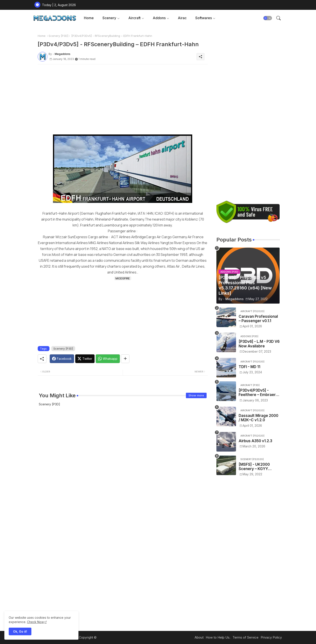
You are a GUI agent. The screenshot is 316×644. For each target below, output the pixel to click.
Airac (182, 18)
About (199, 637)
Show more (196, 395)
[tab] (89, 18)
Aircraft (134, 18)
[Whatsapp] (108, 359)
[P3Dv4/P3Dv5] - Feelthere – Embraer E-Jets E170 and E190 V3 (258, 393)
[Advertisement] (123, 98)
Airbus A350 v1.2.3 (255, 441)
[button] (268, 18)
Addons (159, 18)
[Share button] (125, 359)
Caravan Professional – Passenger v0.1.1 (258, 319)
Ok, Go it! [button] (20, 631)
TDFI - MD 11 (249, 367)
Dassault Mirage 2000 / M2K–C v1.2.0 (258, 418)
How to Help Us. (218, 637)
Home (89, 18)
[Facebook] (62, 359)
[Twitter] (85, 359)
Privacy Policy (271, 637)
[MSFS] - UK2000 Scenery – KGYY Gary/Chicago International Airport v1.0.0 (257, 467)
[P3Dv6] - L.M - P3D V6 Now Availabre (259, 344)
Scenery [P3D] (58, 36)
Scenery (109, 18)
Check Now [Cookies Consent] (35, 622)
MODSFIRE (123, 278)
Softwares (204, 18)
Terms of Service (245, 637)
